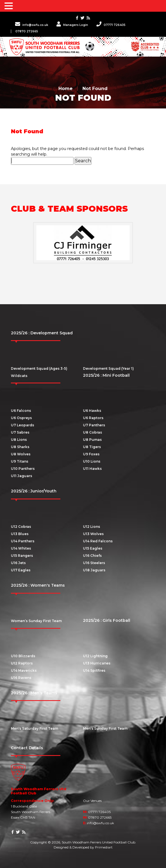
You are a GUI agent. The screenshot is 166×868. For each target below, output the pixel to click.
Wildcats (19, 376)
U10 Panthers (23, 469)
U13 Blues (20, 534)
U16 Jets (18, 563)
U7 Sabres (20, 432)
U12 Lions (92, 527)
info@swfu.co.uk (32, 25)
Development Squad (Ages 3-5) (39, 368)
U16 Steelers (94, 563)
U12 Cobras (21, 527)
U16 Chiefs (92, 556)
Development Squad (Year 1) (108, 368)
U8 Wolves (21, 454)
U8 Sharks (20, 447)
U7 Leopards (22, 425)
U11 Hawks (92, 469)
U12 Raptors (22, 663)
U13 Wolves (93, 534)
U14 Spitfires (94, 670)
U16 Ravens (21, 678)
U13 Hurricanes (97, 663)
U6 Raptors (93, 418)
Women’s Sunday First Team (36, 621)
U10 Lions (92, 461)
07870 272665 (27, 31)
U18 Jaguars (94, 570)
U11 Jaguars (22, 476)
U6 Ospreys (21, 418)
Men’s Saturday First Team (35, 728)
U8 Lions (19, 440)
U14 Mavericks (24, 670)
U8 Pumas (92, 440)
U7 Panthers (94, 425)
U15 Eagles (93, 548)
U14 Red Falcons (98, 541)
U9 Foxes (91, 454)
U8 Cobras (93, 432)
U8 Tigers (92, 447)
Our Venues (92, 801)
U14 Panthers (23, 541)
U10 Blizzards (23, 656)
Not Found (95, 89)
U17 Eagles (21, 570)
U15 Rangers (22, 556)
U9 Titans (20, 461)
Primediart (104, 847)
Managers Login (72, 25)
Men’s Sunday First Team (105, 728)
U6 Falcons (21, 411)
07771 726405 (111, 25)
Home (66, 89)
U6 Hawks (92, 411)
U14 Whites (21, 548)
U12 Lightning (95, 656)
